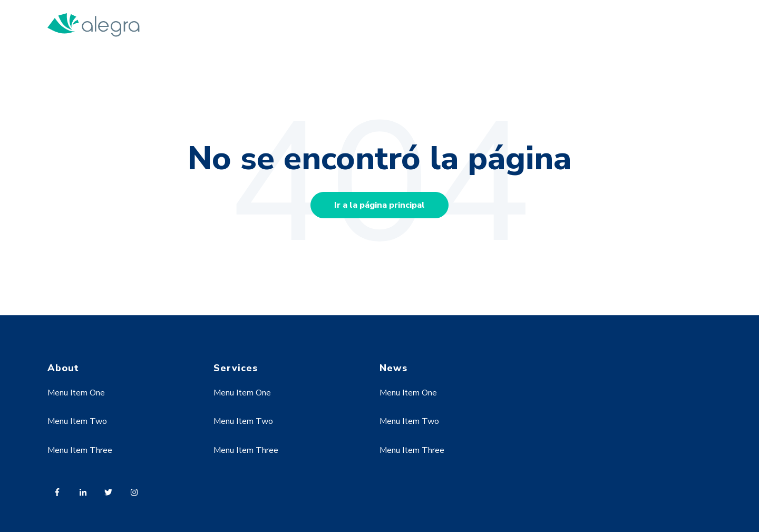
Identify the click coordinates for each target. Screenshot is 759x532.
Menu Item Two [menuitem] (77, 421)
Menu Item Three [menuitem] (80, 450)
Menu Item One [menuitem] (76, 393)
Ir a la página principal (379, 205)
